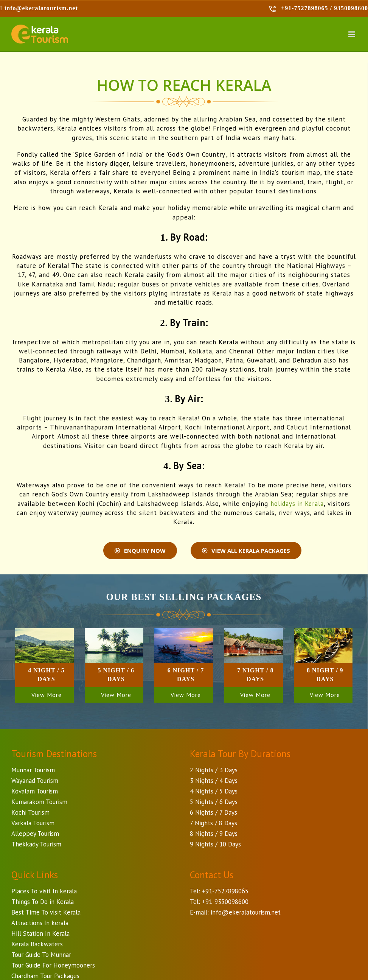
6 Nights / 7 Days (214, 812)
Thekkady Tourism (36, 844)
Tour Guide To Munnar (41, 955)
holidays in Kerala (297, 504)
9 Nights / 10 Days (215, 844)
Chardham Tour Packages (45, 976)
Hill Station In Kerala (40, 933)
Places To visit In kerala (44, 891)
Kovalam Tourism (35, 791)
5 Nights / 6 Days (214, 802)
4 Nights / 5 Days (214, 791)
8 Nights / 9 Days (214, 834)
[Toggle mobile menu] (352, 34)
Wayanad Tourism (35, 781)
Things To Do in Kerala (43, 902)
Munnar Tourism (33, 770)
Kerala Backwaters (37, 944)
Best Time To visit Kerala (46, 912)
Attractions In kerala (40, 923)
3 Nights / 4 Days (214, 781)
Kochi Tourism (30, 812)
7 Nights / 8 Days (214, 823)
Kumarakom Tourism (39, 802)
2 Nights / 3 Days (214, 770)
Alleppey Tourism (35, 834)
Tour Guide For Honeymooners (53, 965)
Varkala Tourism (33, 823)
